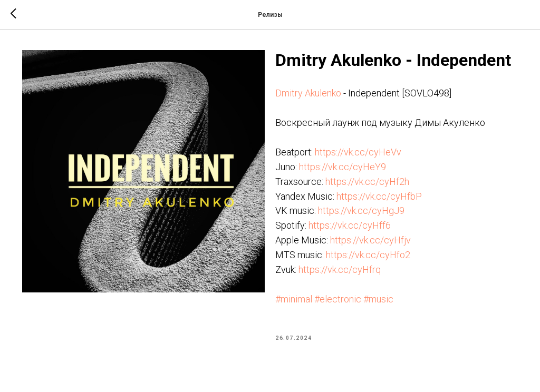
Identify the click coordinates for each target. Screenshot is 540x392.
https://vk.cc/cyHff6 (350, 225)
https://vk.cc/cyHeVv (358, 152)
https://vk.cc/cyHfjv (370, 240)
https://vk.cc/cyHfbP (379, 196)
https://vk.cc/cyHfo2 (368, 255)
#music (378, 299)
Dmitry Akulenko (308, 93)
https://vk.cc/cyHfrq (340, 269)
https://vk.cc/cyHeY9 (343, 167)
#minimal (294, 299)
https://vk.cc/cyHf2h (367, 182)
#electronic (338, 299)
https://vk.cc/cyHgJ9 (361, 210)
